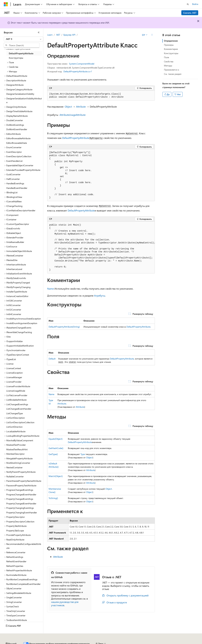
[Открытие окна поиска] (188, 4)
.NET (58, 35)
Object (68, 107)
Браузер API (69, 35)
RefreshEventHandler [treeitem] (16, 561)
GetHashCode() (56, 448)
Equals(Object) (56, 439)
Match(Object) (56, 476)
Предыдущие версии (43, 642)
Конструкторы (171, 53)
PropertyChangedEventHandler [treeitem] (21, 503)
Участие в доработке (78, 642)
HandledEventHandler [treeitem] (17, 188)
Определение (171, 41)
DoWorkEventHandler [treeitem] (17, 129)
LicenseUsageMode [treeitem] (16, 391)
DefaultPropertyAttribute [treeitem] (21, 53)
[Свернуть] (39, 32)
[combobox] (24, 39)
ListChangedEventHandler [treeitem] (19, 409)
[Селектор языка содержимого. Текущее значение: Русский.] (11, 635)
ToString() (53, 498)
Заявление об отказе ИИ (16, 642)
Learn (50, 35)
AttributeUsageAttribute (73, 115)
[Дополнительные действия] (152, 35)
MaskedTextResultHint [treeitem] (17, 449)
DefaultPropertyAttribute (76, 138)
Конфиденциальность (103, 642)
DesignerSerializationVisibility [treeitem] (20, 94)
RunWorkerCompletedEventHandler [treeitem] (23, 584)
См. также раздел (173, 74)
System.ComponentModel (82, 64)
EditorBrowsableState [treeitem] (17, 143)
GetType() (53, 454)
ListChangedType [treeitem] (15, 413)
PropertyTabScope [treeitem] (15, 531)
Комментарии (171, 49)
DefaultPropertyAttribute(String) (64, 327)
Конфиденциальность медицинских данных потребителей (149, 642)
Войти (195, 4)
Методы (168, 66)
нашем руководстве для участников (65, 604)
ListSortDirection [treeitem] (14, 427)
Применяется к (172, 70)
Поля (166, 57)
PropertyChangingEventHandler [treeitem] (22, 512)
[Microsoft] (6, 4)
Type (83, 454)
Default (52, 359)
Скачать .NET (190, 13)
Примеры (169, 45)
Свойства (169, 61)
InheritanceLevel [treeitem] (14, 269)
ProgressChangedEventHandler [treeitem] (21, 494)
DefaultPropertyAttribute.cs (77, 71)
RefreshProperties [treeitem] (15, 566)
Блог (59, 642)
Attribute (81, 107)
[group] (101, 248)
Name (50, 289)
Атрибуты (100, 296)
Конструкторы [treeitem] (16, 58)
